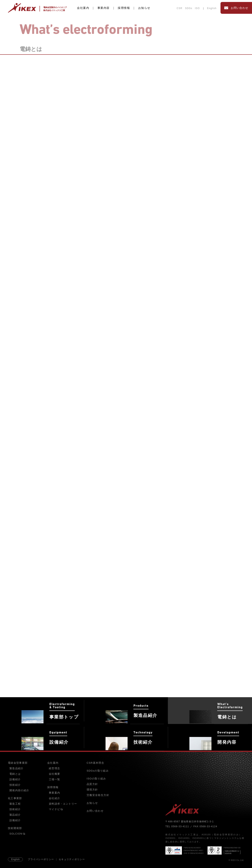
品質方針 (92, 784)
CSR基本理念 (95, 763)
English (212, 8)
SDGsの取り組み (98, 771)
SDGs (189, 8)
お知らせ (144, 8)
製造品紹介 (17, 768)
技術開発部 (15, 828)
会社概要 (54, 774)
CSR (179, 8)
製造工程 (15, 804)
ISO (197, 8)
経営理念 (54, 768)
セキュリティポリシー (72, 859)
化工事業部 (15, 798)
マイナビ (56, 809)
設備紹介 (15, 779)
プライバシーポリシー (41, 859)
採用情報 (124, 8)
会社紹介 (54, 798)
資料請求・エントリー (63, 804)
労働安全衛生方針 (98, 795)
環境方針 (92, 790)
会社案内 (83, 8)
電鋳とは (15, 774)
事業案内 (54, 793)
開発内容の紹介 (19, 790)
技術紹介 (15, 785)
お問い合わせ (95, 811)
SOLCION (17, 834)
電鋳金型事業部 (18, 763)
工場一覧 (54, 779)
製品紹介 (15, 815)
